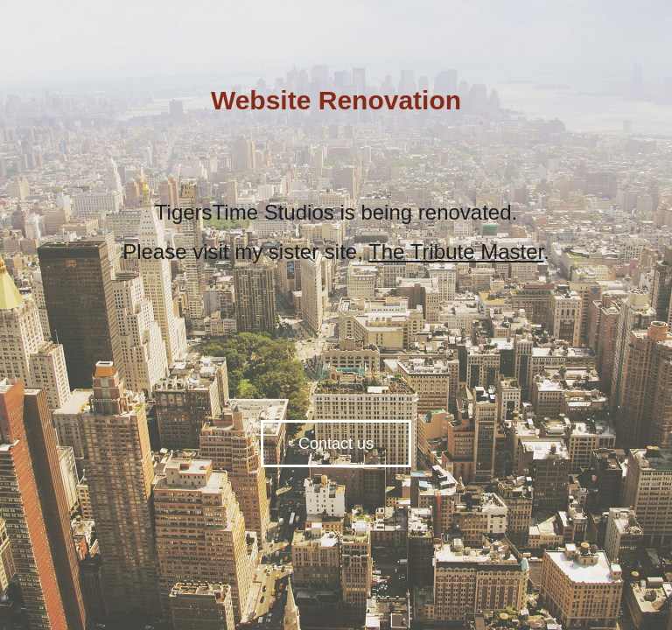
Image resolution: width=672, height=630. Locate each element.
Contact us (336, 444)
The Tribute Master (456, 252)
